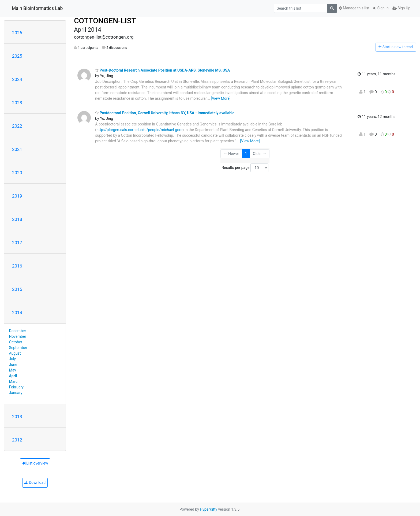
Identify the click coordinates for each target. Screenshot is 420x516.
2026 (17, 33)
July (12, 359)
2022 (17, 126)
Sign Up (401, 8)
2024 (17, 79)
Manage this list (354, 8)
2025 (17, 56)
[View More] (221, 98)
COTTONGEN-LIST (105, 21)
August (15, 353)
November (18, 336)
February (16, 387)
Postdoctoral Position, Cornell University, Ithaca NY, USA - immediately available (165, 113)
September (18, 348)
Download (35, 482)
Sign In (381, 8)
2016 (17, 266)
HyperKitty (209, 509)
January (16, 393)
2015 (17, 289)
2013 (17, 417)
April (13, 376)
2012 (17, 440)
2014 (17, 313)
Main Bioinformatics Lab (37, 8)
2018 (17, 219)
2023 (17, 103)
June (13, 365)
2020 (17, 173)
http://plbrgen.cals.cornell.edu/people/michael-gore (139, 130)
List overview (35, 463)
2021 (17, 149)
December (18, 331)
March (14, 381)
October (16, 342)
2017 (17, 243)
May (13, 370)
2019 (17, 196)
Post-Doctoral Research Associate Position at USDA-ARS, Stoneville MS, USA (162, 70)
